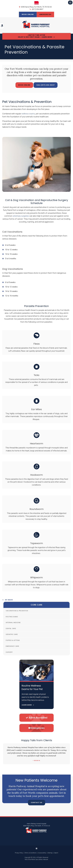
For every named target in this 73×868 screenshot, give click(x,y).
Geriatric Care (12, 634)
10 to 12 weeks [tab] (11, 250)
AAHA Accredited (37, 718)
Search (56, 853)
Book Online (28, 14)
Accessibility (42, 853)
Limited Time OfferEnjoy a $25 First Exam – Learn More (35, 36)
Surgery (9, 652)
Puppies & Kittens (13, 640)
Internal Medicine (13, 623)
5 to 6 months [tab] (11, 259)
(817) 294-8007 (38, 9)
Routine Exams (12, 617)
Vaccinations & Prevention (17, 611)
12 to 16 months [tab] (12, 296)
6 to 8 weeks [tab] (10, 245)
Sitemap (50, 853)
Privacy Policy (19, 853)
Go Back (9, 600)
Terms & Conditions (31, 853)
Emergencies (45, 14)
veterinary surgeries (21, 216)
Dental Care (11, 629)
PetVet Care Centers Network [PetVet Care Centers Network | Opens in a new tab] (40, 860)
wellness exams (28, 114)
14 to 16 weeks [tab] (11, 254)
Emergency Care (12, 646)
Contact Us (37, 803)
